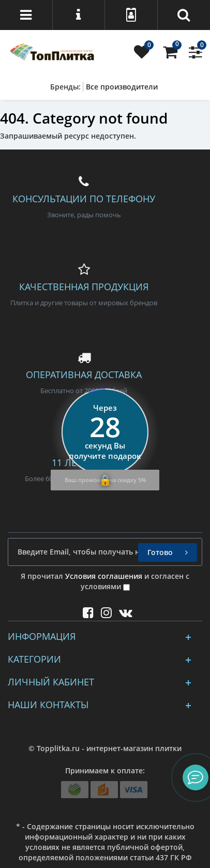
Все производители (122, 87)
